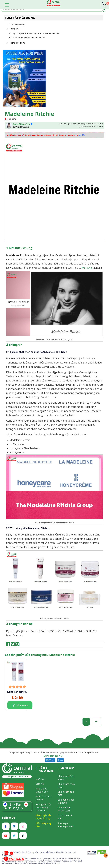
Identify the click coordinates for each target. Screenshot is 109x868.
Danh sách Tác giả (65, 817)
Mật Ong (87, 268)
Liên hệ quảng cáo (43, 825)
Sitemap (62, 823)
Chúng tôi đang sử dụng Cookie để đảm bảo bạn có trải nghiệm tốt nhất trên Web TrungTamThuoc (53, 754)
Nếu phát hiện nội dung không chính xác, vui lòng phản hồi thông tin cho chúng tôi (47, 135)
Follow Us (9, 818)
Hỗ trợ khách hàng (46, 769)
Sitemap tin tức (66, 826)
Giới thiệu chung (17, 25)
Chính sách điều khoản (66, 778)
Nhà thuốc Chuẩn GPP (42, 790)
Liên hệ (40, 784)
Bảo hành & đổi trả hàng (66, 801)
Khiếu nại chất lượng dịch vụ (43, 817)
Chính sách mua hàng (66, 785)
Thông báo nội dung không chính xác (43, 807)
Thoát (61, 760)
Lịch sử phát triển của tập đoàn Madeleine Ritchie (36, 33)
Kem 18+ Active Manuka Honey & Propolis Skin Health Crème (17, 692)
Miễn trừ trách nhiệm (44, 798)
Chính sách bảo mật (53, 756)
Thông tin (14, 29)
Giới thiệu (41, 779)
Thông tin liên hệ (17, 43)
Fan (12, 804)
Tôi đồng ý (50, 760)
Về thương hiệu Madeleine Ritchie (29, 38)
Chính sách (67, 768)
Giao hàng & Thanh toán (64, 809)
